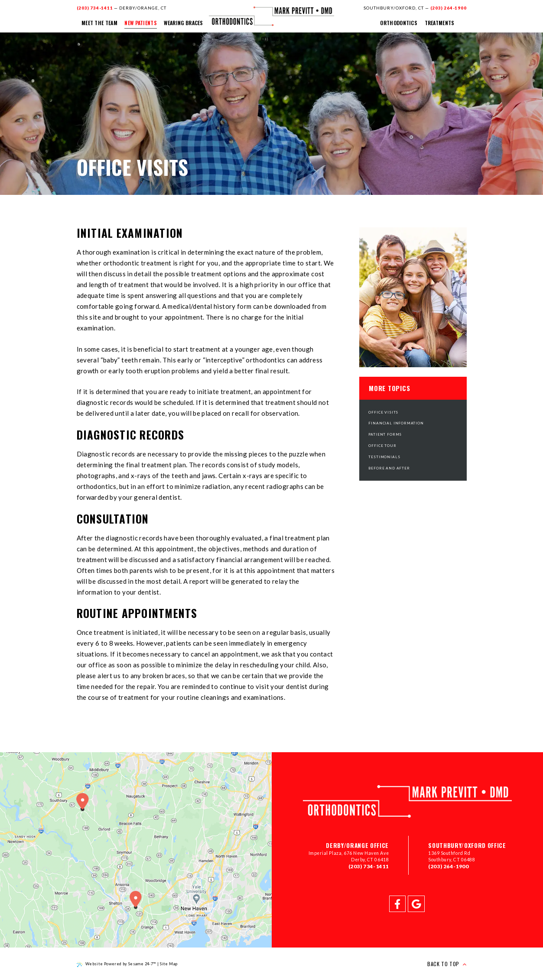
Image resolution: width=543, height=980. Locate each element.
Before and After (389, 468)
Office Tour (382, 446)
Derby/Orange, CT (143, 8)
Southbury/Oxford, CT (394, 8)
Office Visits (383, 412)
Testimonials (384, 457)
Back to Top (447, 964)
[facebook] (397, 904)
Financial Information (396, 423)
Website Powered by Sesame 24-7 (116, 964)
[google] (416, 904)
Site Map (169, 964)
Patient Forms (385, 434)
